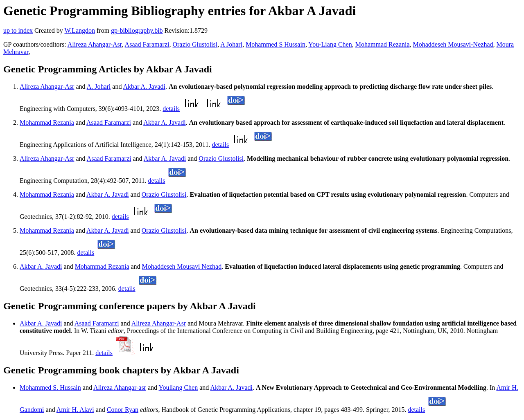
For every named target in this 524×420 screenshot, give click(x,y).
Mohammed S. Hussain (50, 387)
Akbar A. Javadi (145, 86)
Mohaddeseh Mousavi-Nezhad (453, 44)
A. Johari (99, 86)
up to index (18, 30)
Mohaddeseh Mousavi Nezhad (182, 266)
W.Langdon (80, 30)
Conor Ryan (123, 410)
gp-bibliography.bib (137, 30)
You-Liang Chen (330, 44)
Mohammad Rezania (383, 44)
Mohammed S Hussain (276, 44)
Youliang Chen (178, 387)
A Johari (231, 44)
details (171, 109)
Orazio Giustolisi (195, 44)
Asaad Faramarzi (147, 44)
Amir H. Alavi (75, 410)
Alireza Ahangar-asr (120, 387)
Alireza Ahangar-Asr (95, 44)
